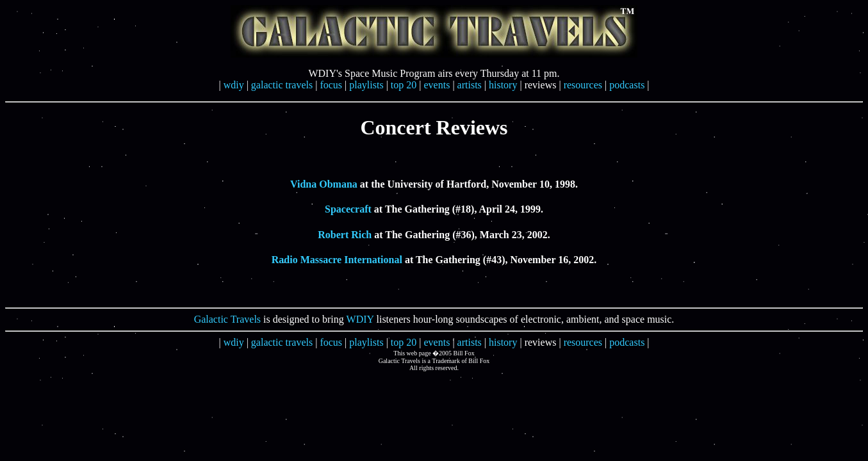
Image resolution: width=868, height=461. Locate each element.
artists (470, 85)
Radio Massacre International (337, 260)
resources (583, 85)
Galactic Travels (227, 319)
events (437, 85)
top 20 (404, 85)
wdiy (234, 85)
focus (331, 85)
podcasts (627, 85)
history (503, 85)
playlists (366, 85)
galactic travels (282, 85)
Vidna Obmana (324, 184)
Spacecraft (348, 209)
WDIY (360, 319)
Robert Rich (345, 235)
